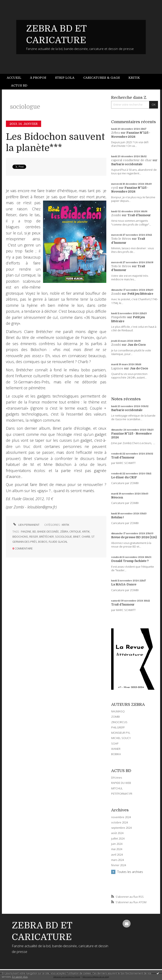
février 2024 (119, 865)
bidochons (20, 537)
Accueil (14, 78)
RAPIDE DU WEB (121, 783)
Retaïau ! (117, 517)
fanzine (26, 532)
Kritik (134, 78)
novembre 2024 (121, 817)
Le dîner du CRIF (124, 477)
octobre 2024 (119, 822)
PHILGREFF (118, 727)
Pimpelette (119, 317)
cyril (115, 188)
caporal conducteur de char (131, 160)
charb (86, 537)
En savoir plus (20, 977)
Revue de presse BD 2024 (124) (134, 537)
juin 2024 (117, 844)
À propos (38, 78)
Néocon (117, 497)
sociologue (63, 537)
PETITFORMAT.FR (122, 794)
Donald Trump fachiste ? (130, 561)
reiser (34, 537)
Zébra (115, 133)
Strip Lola (65, 78)
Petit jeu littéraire (140, 294)
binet (77, 537)
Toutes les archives (130, 872)
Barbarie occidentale (127, 164)
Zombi (116, 215)
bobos (43, 542)
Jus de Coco (137, 345)
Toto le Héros (121, 239)
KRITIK (65, 525)
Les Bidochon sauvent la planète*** (55, 142)
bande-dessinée (48, 532)
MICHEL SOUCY (121, 738)
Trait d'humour (139, 215)
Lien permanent (26, 525)
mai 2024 (117, 849)
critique (75, 532)
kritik (86, 532)
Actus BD (19, 85)
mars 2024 (117, 860)
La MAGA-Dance (124, 584)
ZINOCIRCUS (119, 722)
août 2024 (117, 833)
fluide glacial (58, 542)
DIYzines (117, 778)
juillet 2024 (118, 839)
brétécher (47, 537)
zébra (64, 532)
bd (34, 532)
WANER (116, 749)
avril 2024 (117, 855)
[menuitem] (16, 78)
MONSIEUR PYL (121, 733)
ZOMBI (115, 717)
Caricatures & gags (102, 78)
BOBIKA (116, 754)
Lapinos (117, 368)
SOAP (115, 743)
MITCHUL (117, 788)
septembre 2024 (121, 828)
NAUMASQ (118, 711)
